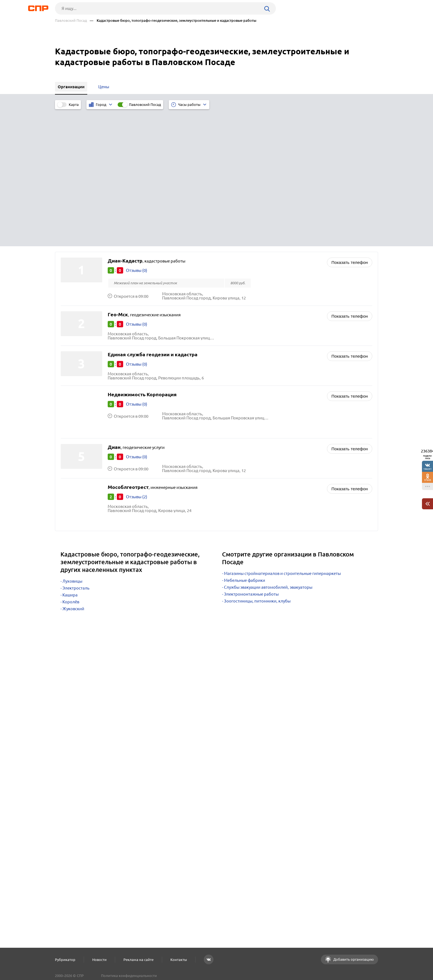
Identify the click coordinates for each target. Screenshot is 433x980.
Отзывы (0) (137, 132)
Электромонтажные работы (251, 456)
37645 (428, 480)
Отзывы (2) (137, 359)
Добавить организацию (353, 959)
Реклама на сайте (138, 960)
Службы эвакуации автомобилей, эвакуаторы (268, 449)
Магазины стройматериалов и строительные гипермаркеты (282, 436)
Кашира (70, 457)
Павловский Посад (71, 21)
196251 (427, 469)
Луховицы (72, 443)
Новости (99, 960)
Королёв (71, 464)
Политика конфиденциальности (129, 976)
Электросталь (76, 450)
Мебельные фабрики (245, 442)
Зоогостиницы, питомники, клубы (257, 463)
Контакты (179, 960)
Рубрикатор (65, 960)
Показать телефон (350, 124)
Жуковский (73, 471)
